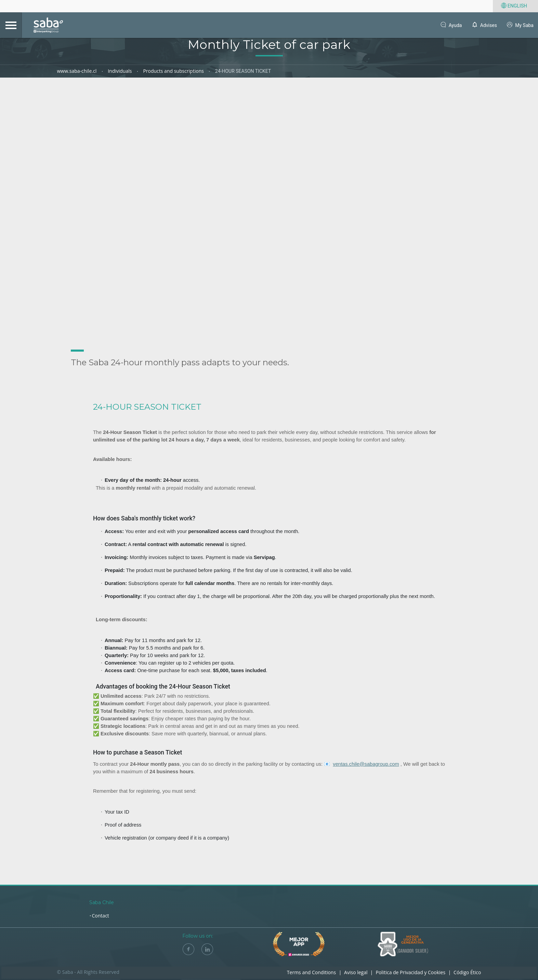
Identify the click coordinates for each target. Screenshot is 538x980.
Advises (484, 25)
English (513, 6)
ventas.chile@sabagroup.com (366, 764)
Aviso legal (356, 972)
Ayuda (450, 25)
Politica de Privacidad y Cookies (410, 972)
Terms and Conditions (311, 972)
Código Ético (467, 972)
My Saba (520, 25)
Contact (101, 916)
